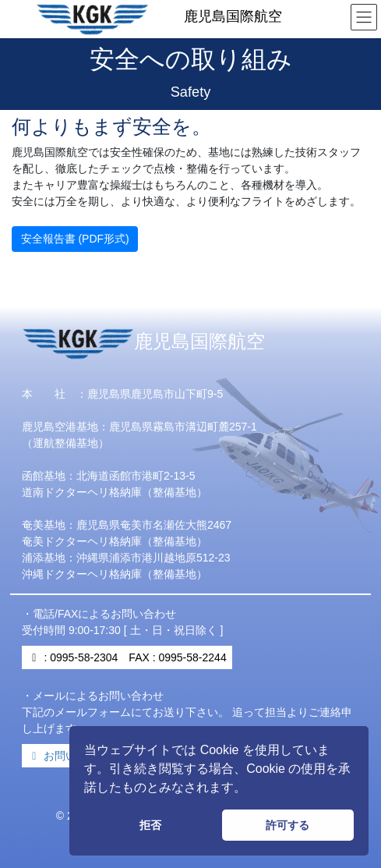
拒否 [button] (150, 825)
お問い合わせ (68, 756)
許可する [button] (288, 825)
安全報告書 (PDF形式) (75, 239)
